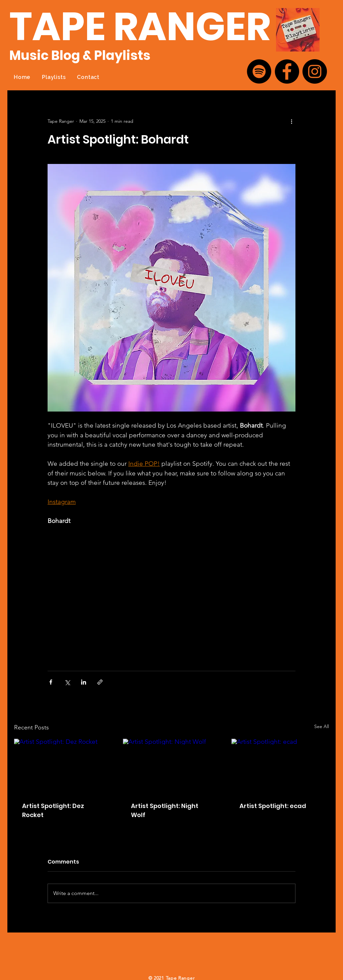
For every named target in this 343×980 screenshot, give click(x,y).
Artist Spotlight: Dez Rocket (53, 810)
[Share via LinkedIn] (84, 682)
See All (322, 726)
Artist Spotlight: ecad (273, 806)
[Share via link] (100, 682)
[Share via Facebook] (51, 682)
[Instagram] (315, 71)
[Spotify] (259, 71)
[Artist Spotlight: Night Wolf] (172, 766)
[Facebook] (287, 71)
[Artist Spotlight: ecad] (280, 766)
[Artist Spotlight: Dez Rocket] (63, 766)
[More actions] (291, 121)
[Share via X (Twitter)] (67, 682)
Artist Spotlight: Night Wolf (165, 810)
